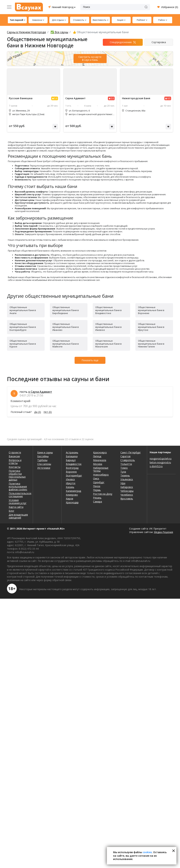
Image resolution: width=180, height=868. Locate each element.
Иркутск (71, 483)
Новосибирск (101, 475)
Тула (123, 472)
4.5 (169, 98)
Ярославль (127, 499)
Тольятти (126, 464)
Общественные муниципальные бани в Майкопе (66, 344)
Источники (44, 468)
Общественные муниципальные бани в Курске (23, 344)
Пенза (97, 486)
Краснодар (72, 502)
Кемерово (72, 495)
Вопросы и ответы (15, 462)
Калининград (73, 491)
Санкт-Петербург (131, 452)
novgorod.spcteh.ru (161, 459)
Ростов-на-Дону (103, 494)
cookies (147, 852)
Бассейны (43, 456)
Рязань (97, 498)
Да (38, 412)
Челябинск (127, 495)
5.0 (112, 98)
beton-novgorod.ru (160, 462)
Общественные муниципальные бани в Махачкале (108, 344)
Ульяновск (127, 479)
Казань (70, 487)
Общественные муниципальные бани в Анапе (23, 310)
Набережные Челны (101, 469)
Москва (98, 464)
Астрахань (72, 452)
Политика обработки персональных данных (17, 475)
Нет (48, 412)
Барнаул (71, 460)
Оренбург (99, 482)
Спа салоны (44, 464)
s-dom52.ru (156, 466)
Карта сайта (16, 507)
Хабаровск (127, 487)
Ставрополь (128, 460)
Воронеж (71, 472)
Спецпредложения (121, 42)
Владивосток (74, 464)
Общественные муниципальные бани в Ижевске (108, 327)
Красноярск (100, 452)
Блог (12, 511)
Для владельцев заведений (18, 516)
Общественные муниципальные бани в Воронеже (151, 310)
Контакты (15, 467)
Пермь (97, 490)
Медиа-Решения (163, 532)
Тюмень (125, 475)
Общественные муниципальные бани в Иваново (66, 327)
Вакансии (14, 456)
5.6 (56, 98)
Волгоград (72, 468)
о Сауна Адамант (40, 392)
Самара (97, 502)
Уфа (123, 483)
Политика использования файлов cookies (18, 486)
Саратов (125, 456)
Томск (124, 468)
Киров (70, 499)
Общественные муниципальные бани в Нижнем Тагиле (151, 344)
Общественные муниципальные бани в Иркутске (151, 327)
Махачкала (100, 460)
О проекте (15, 452)
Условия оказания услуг (18, 502)
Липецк (97, 456)
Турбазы (42, 460)
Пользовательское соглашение (19, 495)
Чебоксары (127, 491)
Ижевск (70, 479)
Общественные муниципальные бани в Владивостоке (108, 310)
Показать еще (90, 360)
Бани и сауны (45, 452)
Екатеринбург (74, 475)
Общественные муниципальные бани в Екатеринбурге (23, 327)
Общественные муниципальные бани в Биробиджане (66, 310)
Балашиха (72, 456)
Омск (96, 478)
